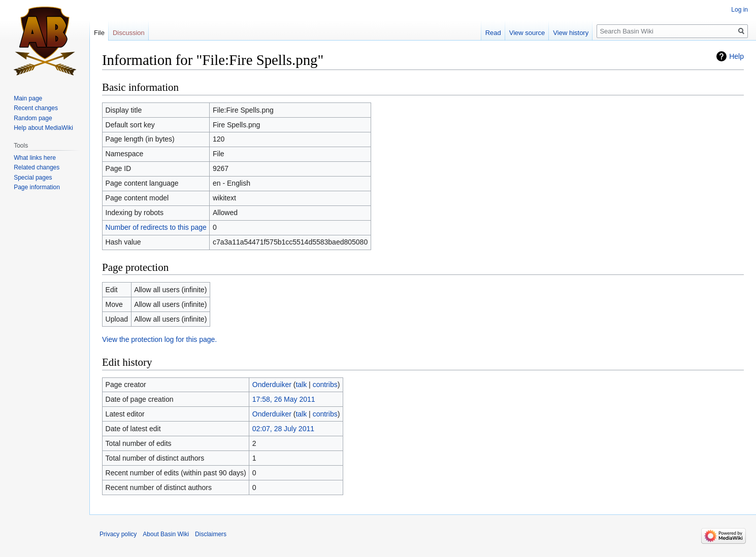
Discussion (129, 33)
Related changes (37, 167)
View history (571, 33)
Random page (33, 118)
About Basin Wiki (166, 534)
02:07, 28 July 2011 (283, 429)
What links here (35, 158)
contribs (325, 385)
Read (493, 33)
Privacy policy (118, 534)
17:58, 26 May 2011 (284, 399)
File (99, 33)
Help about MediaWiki (43, 128)
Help (736, 56)
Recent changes (36, 108)
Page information (37, 187)
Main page (28, 98)
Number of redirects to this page (156, 227)
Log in (739, 10)
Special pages (33, 178)
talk (301, 385)
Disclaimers (211, 534)
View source (527, 33)
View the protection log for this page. (159, 339)
